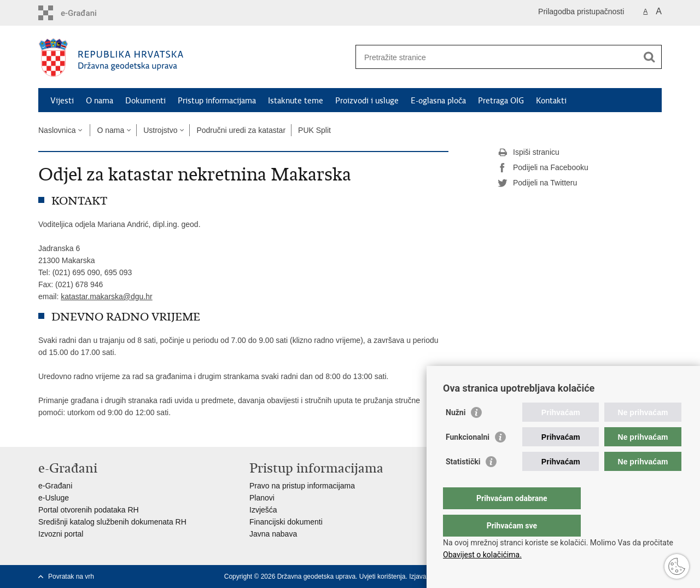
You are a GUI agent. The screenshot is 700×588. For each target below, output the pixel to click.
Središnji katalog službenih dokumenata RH (112, 522)
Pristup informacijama (217, 101)
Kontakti (551, 101)
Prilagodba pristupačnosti (581, 11)
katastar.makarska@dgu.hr (107, 296)
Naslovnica (57, 130)
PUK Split (314, 130)
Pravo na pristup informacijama (302, 486)
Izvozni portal (61, 534)
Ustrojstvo (160, 130)
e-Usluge (54, 498)
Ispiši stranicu (529, 153)
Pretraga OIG (501, 101)
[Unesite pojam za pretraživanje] (497, 57)
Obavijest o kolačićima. (482, 555)
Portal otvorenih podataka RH (89, 510)
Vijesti (62, 101)
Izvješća (263, 510)
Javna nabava (273, 534)
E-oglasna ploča (438, 101)
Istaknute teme (296, 101)
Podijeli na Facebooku (543, 168)
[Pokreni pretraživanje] (649, 57)
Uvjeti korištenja (383, 577)
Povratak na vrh (71, 577)
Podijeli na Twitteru (537, 183)
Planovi (262, 498)
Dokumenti (145, 101)
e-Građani (55, 486)
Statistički (463, 484)
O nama (100, 101)
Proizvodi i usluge (367, 101)
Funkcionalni (468, 459)
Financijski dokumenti (286, 522)
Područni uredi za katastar (241, 130)
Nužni (456, 434)
